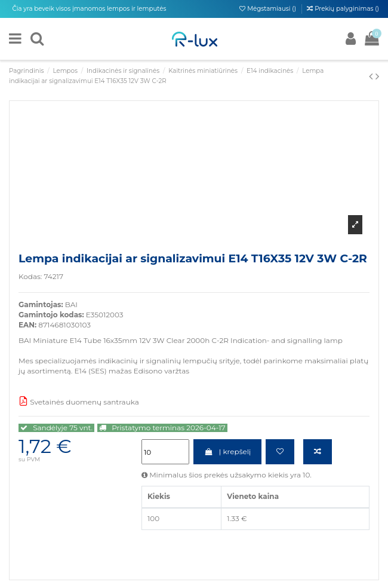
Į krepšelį (227, 451)
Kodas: (30, 276)
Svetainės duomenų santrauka (79, 402)
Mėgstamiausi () (268, 9)
